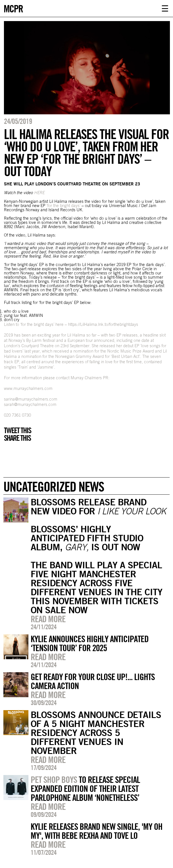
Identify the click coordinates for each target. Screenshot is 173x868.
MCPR (13, 8)
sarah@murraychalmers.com (30, 404)
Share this (17, 438)
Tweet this (17, 430)
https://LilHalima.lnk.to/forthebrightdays (103, 324)
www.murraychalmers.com (28, 388)
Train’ (23, 367)
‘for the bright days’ (63, 205)
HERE (39, 193)
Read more (48, 619)
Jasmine (46, 367)
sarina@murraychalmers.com (31, 399)
